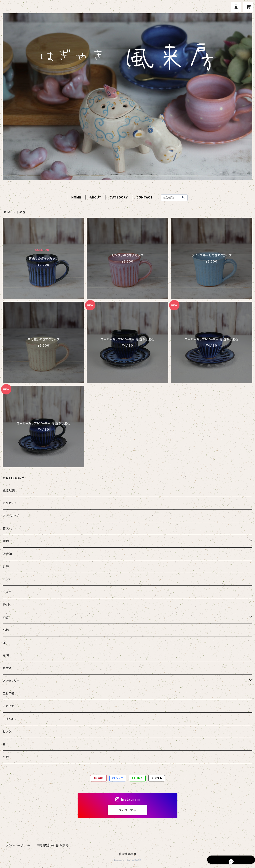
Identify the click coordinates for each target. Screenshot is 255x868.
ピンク (7, 731)
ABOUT (95, 197)
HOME (76, 197)
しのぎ (7, 592)
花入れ (7, 528)
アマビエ (8, 706)
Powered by (127, 860)
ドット (6, 604)
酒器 (6, 617)
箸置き (7, 668)
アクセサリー (11, 681)
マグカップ (10, 503)
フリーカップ (11, 516)
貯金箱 (7, 554)
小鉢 (6, 630)
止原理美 (9, 490)
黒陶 (6, 655)
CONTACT (145, 197)
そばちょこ (9, 719)
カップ (7, 579)
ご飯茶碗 (9, 693)
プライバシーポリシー (18, 845)
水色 (6, 757)
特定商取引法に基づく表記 (53, 845)
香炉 (6, 566)
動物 (6, 541)
